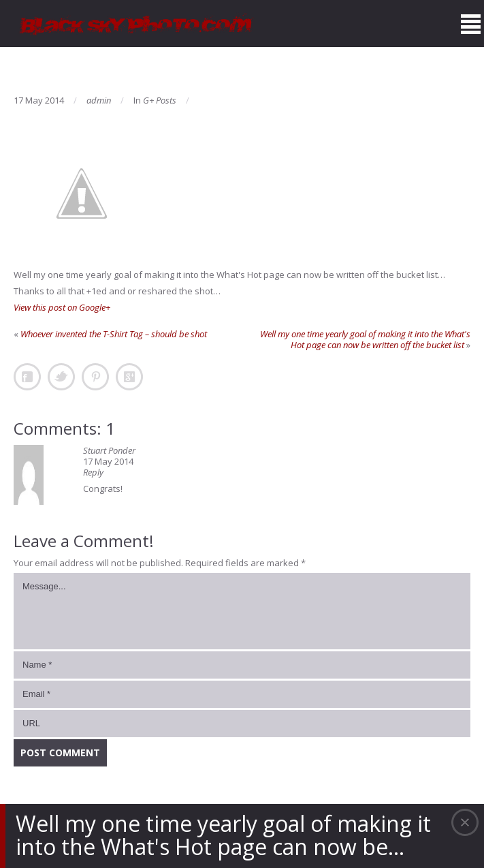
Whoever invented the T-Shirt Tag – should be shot (114, 334)
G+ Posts (160, 100)
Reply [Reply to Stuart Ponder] (93, 472)
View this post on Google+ (62, 307)
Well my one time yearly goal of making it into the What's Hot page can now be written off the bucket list (365, 339)
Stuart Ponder (109, 450)
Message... (242, 611)
